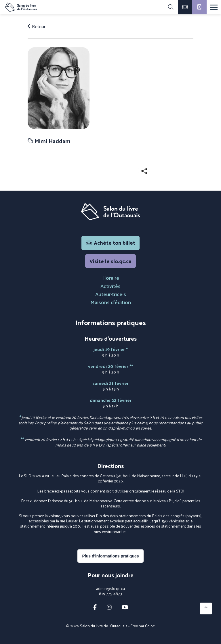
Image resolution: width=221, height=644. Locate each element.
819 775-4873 (110, 594)
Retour (37, 26)
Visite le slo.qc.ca (110, 261)
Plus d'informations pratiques (110, 556)
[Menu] (214, 7)
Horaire (111, 278)
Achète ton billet (110, 243)
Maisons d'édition (111, 302)
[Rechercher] (171, 7)
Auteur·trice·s (111, 294)
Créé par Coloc (143, 626)
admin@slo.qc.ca (110, 589)
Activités (110, 286)
